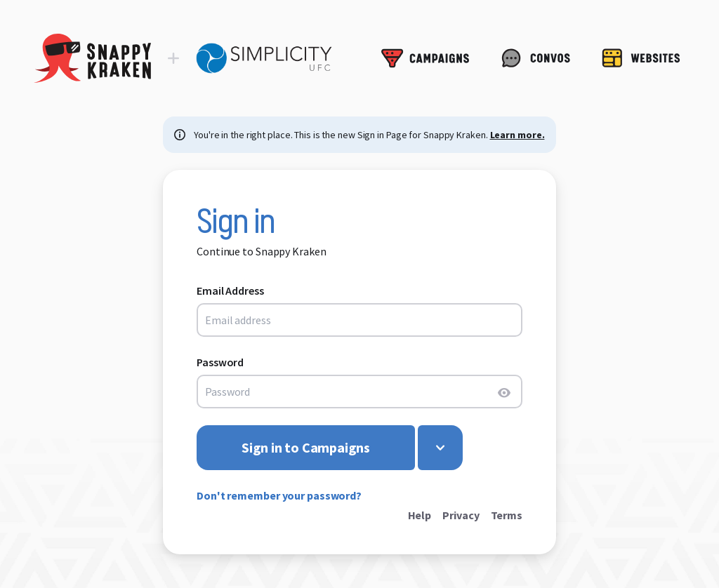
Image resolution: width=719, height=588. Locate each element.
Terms (507, 515)
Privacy (461, 515)
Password (220, 362)
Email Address (230, 290)
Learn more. (517, 135)
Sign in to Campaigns (306, 447)
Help (420, 515)
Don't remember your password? (279, 495)
